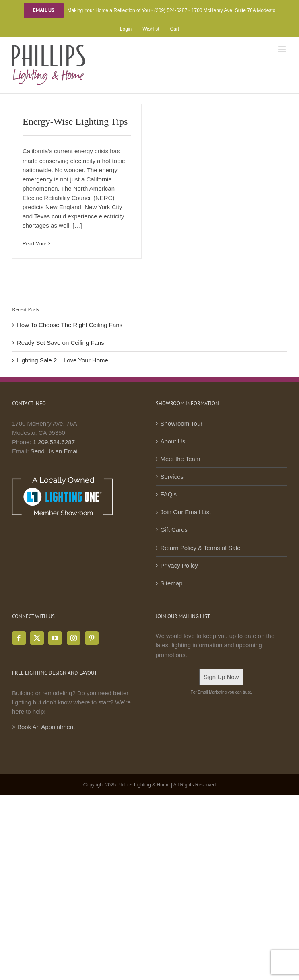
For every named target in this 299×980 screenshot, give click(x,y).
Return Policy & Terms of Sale (201, 548)
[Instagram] (74, 638)
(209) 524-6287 (171, 10)
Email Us (44, 10)
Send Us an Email (55, 451)
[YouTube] (55, 638)
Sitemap (172, 583)
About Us (173, 441)
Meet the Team (180, 459)
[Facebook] (19, 638)
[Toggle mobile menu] (283, 49)
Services (172, 477)
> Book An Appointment (43, 727)
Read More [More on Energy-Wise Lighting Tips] (34, 244)
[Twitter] (37, 638)
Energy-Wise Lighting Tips (75, 121)
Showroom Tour (182, 423)
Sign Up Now (221, 677)
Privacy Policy (179, 565)
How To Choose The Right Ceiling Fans (70, 325)
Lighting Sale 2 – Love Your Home (63, 360)
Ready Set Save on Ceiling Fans (61, 343)
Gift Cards (174, 530)
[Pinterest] (92, 638)
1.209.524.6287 (54, 442)
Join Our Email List (186, 512)
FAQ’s (169, 494)
